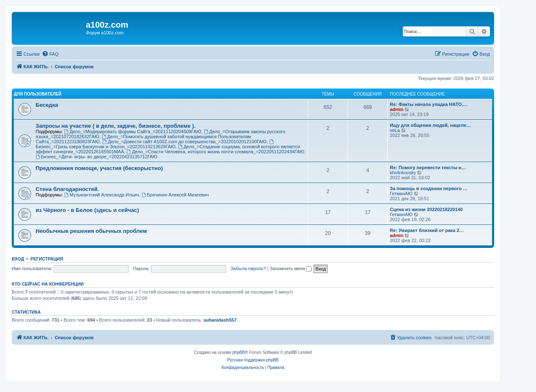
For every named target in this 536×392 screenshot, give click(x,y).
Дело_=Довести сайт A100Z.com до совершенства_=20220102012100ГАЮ (184, 142)
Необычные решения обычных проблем (91, 231)
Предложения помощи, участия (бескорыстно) (99, 168)
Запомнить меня (291, 268)
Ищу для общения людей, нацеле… (430, 125)
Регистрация (47, 259)
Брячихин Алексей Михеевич (175, 195)
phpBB (239, 352)
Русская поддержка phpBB (253, 360)
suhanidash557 (220, 320)
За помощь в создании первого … (429, 188)
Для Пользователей (38, 94)
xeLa (395, 130)
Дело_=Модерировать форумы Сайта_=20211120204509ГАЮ (133, 132)
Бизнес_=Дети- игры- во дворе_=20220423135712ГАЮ (97, 157)
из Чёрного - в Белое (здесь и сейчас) (87, 210)
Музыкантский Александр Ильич (101, 195)
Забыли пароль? (248, 268)
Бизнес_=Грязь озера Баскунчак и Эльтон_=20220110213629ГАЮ (155, 144)
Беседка (47, 105)
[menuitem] (50, 54)
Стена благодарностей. (67, 189)
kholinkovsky (403, 173)
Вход (18, 259)
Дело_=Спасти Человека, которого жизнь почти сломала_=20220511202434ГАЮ (215, 152)
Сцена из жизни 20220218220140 (426, 209)
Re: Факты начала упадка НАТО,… (429, 104)
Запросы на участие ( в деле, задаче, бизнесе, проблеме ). (116, 126)
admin (397, 109)
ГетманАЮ (401, 193)
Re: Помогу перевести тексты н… (428, 168)
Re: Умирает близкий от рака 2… (427, 230)
